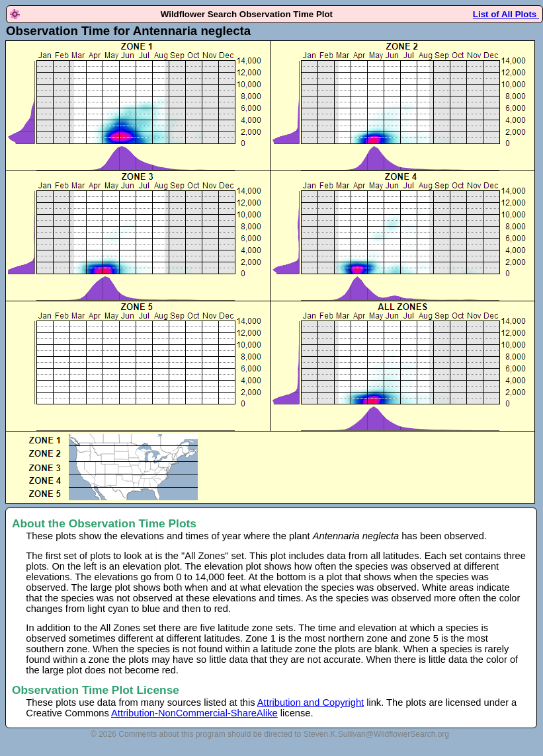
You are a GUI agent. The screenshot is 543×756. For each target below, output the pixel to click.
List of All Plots (506, 14)
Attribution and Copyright (311, 702)
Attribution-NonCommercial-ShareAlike (194, 713)
